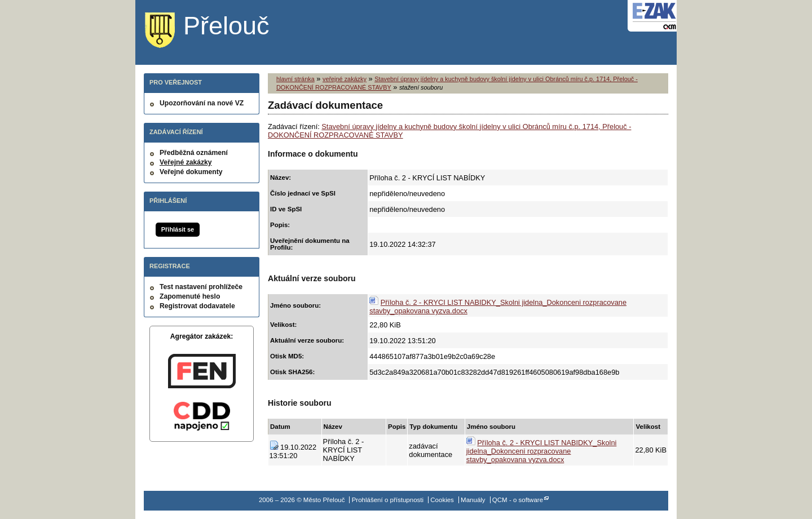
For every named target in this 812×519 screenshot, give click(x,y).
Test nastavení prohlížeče (201, 287)
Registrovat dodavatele (197, 306)
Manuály (473, 500)
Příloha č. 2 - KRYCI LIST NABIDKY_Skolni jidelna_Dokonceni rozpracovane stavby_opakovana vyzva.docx (542, 451)
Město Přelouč (216, 31)
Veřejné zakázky (186, 162)
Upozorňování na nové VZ (202, 103)
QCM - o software (518, 500)
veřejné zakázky (345, 79)
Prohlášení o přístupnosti (388, 500)
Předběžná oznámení (194, 153)
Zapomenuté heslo (190, 296)
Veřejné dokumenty (191, 172)
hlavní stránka (295, 79)
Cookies (442, 500)
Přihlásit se (178, 229)
